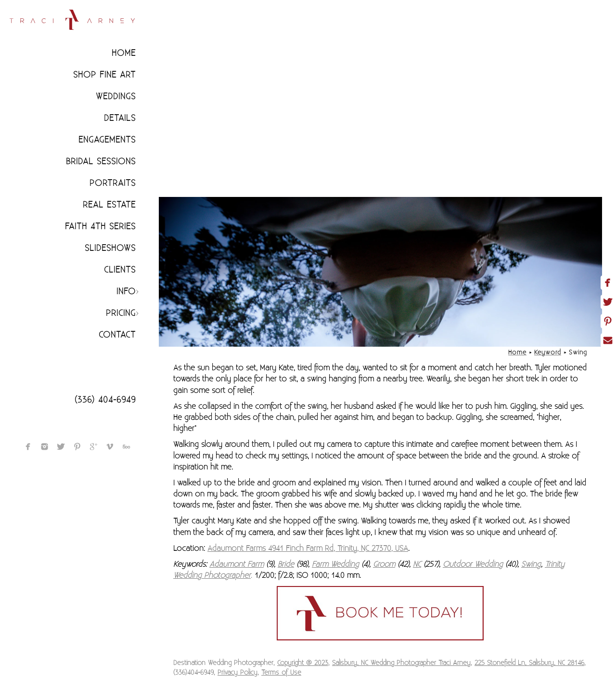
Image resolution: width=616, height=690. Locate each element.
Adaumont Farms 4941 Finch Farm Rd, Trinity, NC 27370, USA (308, 548)
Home (124, 53)
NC (417, 564)
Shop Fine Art (104, 75)
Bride (286, 564)
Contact (117, 335)
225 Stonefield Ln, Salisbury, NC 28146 (529, 663)
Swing (531, 564)
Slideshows (110, 248)
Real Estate (109, 205)
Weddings (116, 97)
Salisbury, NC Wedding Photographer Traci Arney (401, 663)
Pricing (121, 313)
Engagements (107, 140)
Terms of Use (281, 673)
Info (126, 292)
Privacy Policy (237, 673)
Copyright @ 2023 (303, 663)
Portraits (113, 183)
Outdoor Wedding (473, 564)
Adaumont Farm (237, 564)
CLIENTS (120, 270)
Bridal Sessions (101, 162)
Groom (384, 564)
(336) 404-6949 (105, 400)
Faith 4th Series (100, 227)
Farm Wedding (335, 564)
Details (120, 118)
